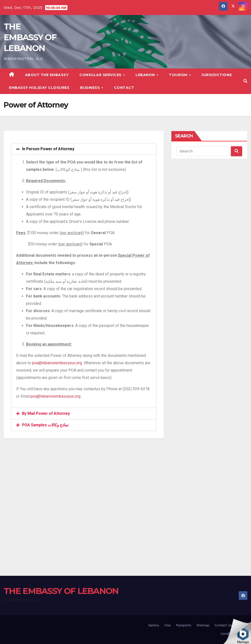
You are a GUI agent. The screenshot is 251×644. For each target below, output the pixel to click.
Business (91, 88)
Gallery (154, 625)
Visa (167, 625)
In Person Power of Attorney (48, 149)
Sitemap (203, 625)
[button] (245, 81)
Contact (124, 88)
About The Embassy (47, 75)
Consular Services (101, 75)
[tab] (84, 149)
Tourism (179, 75)
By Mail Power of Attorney (46, 413)
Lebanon (146, 75)
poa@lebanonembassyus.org (57, 363)
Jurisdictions (217, 75)
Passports (184, 625)
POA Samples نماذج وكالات (45, 425)
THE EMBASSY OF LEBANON (30, 37)
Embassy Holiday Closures (39, 88)
